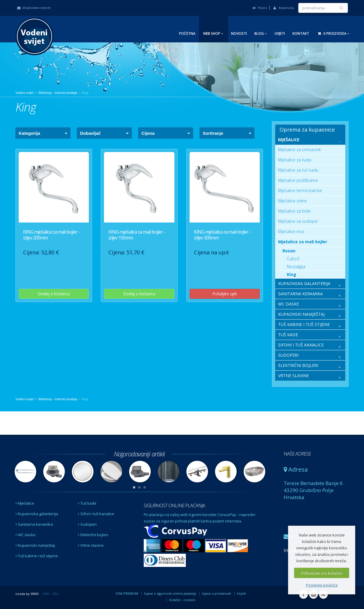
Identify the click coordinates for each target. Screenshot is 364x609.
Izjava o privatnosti (216, 593)
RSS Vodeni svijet (323, 594)
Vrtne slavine (91, 545)
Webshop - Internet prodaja (58, 93)
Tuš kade (87, 503)
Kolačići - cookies (182, 600)
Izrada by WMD (27, 594)
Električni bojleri (93, 535)
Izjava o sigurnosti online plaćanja (170, 593)
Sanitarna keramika (34, 524)
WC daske (26, 535)
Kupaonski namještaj (35, 545)
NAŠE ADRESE (297, 454)
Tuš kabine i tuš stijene (37, 556)
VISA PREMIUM (127, 593)
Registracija (284, 8)
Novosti (239, 33)
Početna (187, 33)
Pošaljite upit (225, 294)
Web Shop (213, 33)
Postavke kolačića (322, 585)
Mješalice (25, 503)
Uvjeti (280, 33)
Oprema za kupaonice (307, 130)
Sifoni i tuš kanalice (96, 514)
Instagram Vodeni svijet (313, 594)
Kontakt (301, 33)
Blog (261, 33)
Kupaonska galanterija (37, 514)
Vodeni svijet (25, 93)
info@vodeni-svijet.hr (34, 8)
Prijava (260, 8)
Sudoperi (87, 524)
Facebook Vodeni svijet (304, 594)
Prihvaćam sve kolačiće (322, 573)
